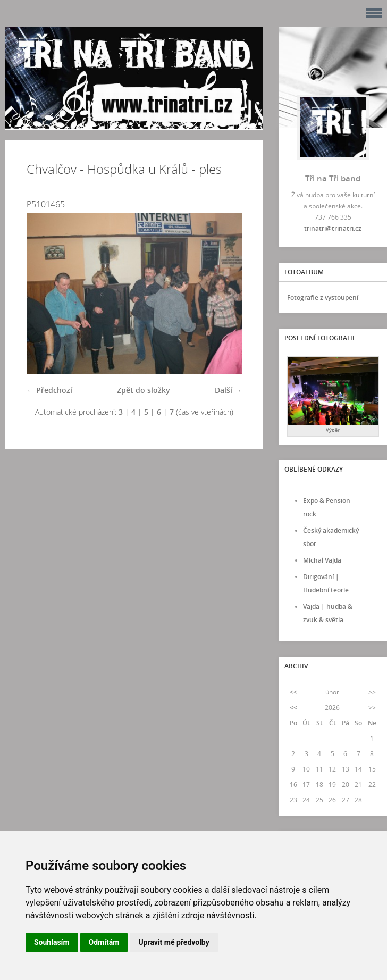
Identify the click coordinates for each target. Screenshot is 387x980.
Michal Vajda (322, 560)
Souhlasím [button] (52, 942)
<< (293, 692)
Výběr (333, 430)
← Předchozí (49, 390)
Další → (228, 390)
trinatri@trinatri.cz (333, 228)
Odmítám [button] (104, 942)
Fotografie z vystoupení (323, 298)
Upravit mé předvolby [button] (174, 942)
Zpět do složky (144, 390)
